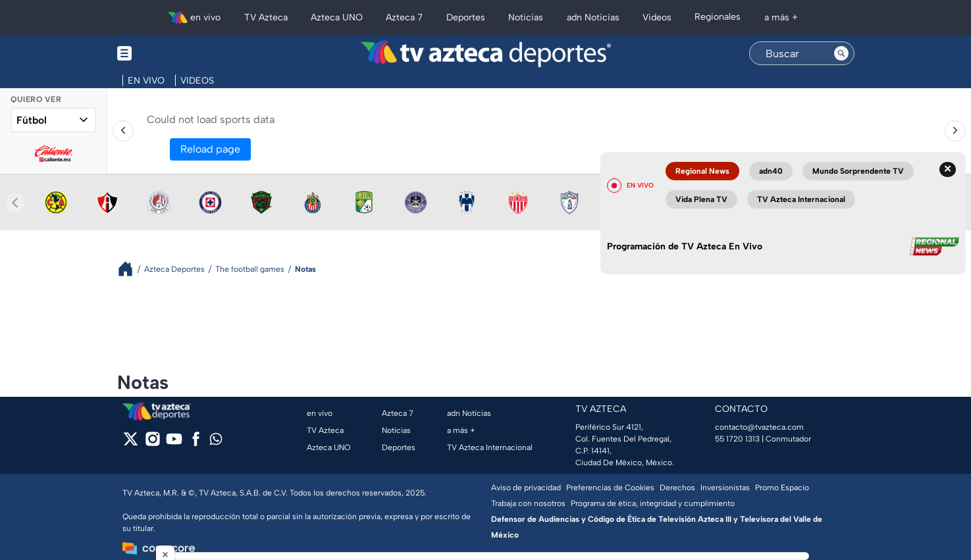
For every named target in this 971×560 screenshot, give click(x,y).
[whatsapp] (216, 442)
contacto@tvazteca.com (759, 427)
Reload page (210, 149)
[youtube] (174, 443)
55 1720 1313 (737, 439)
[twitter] (131, 443)
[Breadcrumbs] (131, 269)
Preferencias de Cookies (610, 488)
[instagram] (152, 443)
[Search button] (841, 53)
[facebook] (196, 443)
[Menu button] (170, 54)
